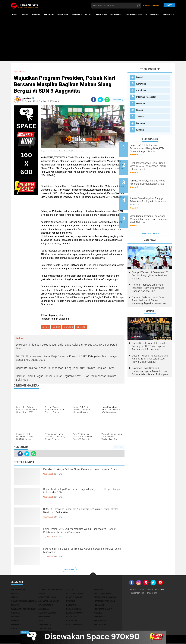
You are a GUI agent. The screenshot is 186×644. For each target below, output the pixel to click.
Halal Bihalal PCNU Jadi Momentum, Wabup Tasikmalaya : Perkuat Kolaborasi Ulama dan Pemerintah (81, 535)
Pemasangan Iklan (138, 594)
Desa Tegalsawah (47, 598)
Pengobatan (100, 621)
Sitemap (143, 590)
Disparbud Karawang (49, 602)
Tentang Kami (155, 594)
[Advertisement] (93, 40)
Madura (98, 613)
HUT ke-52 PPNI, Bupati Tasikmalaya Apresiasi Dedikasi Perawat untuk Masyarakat (82, 553)
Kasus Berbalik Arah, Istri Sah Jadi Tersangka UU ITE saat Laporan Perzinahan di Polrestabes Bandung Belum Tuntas (150, 333)
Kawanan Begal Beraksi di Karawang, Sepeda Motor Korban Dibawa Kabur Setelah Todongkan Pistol (150, 358)
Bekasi (140, 110)
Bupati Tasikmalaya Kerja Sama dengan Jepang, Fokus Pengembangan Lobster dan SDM (84, 493)
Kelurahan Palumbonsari (23, 609)
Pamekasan (100, 617)
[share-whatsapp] (107, 100)
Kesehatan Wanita (103, 609)
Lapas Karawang (74, 613)
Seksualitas (100, 625)
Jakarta (140, 117)
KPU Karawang (46, 606)
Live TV (169, 5)
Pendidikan (63, 15)
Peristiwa (77, 15)
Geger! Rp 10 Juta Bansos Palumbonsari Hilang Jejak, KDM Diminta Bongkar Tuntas (154, 148)
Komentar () (118, 100)
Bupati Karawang (102, 594)
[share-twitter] (100, 100)
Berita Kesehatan (75, 594)
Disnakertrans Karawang (24, 602)
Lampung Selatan (47, 613)
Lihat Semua (69, 570)
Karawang (49, 15)
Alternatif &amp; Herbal (51, 590)
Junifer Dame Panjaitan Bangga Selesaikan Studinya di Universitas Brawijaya (153, 194)
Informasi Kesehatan (136, 15)
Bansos (14, 594)
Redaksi (133, 590)
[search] (116, 6)
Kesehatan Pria (74, 609)
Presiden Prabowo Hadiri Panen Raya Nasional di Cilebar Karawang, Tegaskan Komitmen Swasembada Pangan (149, 287)
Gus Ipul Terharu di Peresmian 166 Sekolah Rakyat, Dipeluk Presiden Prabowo (150, 262)
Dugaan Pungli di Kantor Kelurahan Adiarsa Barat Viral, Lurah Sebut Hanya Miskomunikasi (151, 346)
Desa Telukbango (75, 598)
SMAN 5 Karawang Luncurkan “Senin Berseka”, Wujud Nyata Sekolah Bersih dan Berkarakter (82, 513)
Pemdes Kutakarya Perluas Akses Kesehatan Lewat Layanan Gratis (81, 473)
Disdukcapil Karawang (105, 598)
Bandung (141, 123)
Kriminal (140, 130)
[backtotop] (93, 576)
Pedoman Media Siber (159, 590)
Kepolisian (101, 15)
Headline (36, 15)
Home (15, 15)
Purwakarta (45, 625)
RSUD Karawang (74, 625)
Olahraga (71, 617)
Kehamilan (99, 606)
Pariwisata (168, 15)
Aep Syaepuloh (18, 590)
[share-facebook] (94, 100)
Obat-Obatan (45, 617)
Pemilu (42, 621)
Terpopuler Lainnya (150, 220)
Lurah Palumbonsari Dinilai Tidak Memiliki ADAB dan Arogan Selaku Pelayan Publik (154, 163)
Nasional (155, 15)
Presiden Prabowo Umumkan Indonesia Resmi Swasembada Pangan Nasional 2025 (148, 275)
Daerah (25, 15)
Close (25, 632)
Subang (14, 629)
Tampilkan (119, 448)
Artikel (89, 15)
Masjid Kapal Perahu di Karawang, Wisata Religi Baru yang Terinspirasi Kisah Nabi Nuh (154, 209)
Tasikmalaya (116, 15)
